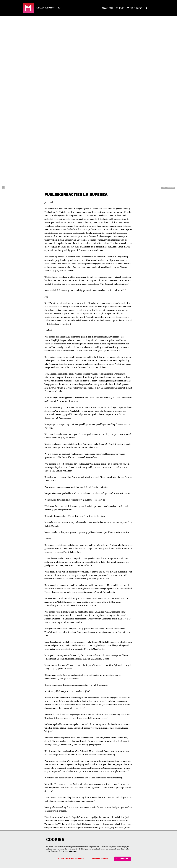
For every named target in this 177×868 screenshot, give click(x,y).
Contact (120, 8)
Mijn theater (134, 8)
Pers (91, 829)
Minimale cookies (100, 859)
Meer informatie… (71, 851)
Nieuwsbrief (108, 8)
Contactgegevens (62, 829)
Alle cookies (122, 859)
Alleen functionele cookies (70, 859)
